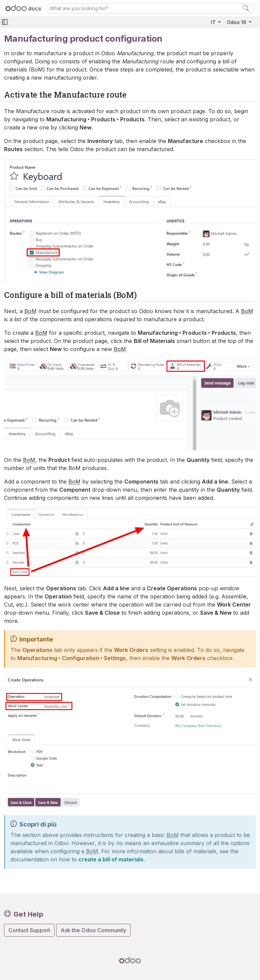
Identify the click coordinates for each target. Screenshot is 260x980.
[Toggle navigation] (5, 22)
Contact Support (29, 930)
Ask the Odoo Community (93, 930)
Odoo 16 (237, 22)
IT (214, 22)
